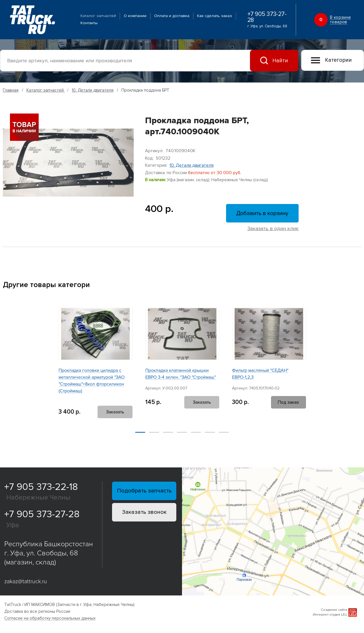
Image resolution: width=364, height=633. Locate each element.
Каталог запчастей (98, 16)
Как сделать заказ (215, 16)
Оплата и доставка (172, 16)
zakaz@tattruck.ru (26, 582)
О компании (135, 16)
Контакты (89, 23)
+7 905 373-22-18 (41, 487)
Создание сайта (334, 610)
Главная (11, 90)
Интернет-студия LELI (330, 615)
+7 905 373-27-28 (267, 17)
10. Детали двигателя (93, 90)
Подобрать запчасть (144, 491)
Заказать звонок (144, 512)
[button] (43, 367)
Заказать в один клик (273, 228)
